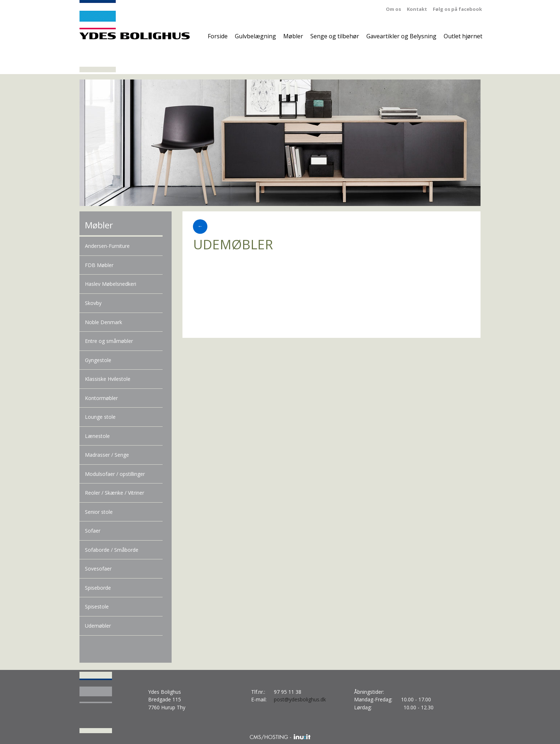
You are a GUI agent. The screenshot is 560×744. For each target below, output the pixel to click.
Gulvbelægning (255, 36)
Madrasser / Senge (107, 455)
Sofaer (93, 531)
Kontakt (417, 9)
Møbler (293, 36)
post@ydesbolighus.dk (300, 699)
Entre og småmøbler (109, 341)
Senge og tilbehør (335, 36)
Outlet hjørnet (463, 36)
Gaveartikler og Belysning (401, 36)
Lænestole (97, 436)
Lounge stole (100, 417)
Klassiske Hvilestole (108, 379)
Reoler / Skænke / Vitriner (115, 493)
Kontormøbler (101, 398)
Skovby (93, 303)
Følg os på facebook (457, 9)
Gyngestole (98, 360)
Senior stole (99, 512)
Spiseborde (98, 588)
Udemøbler (98, 626)
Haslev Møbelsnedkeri (111, 284)
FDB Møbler (99, 265)
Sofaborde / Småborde (112, 550)
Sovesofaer (98, 569)
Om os (393, 9)
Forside (218, 36)
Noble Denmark (104, 322)
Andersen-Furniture (107, 246)
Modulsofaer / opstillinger (115, 474)
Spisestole (97, 607)
